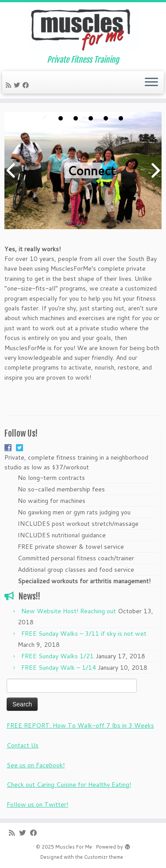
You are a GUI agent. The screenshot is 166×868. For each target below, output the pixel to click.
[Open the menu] (151, 83)
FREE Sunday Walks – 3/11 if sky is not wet (84, 634)
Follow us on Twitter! (37, 804)
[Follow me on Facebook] (27, 85)
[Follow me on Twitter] (18, 85)
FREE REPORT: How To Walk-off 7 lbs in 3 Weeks (80, 725)
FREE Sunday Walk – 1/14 (59, 668)
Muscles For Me (74, 847)
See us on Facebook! (36, 765)
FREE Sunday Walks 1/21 (58, 656)
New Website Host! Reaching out (69, 611)
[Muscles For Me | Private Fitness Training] (83, 29)
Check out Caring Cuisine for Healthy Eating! (69, 785)
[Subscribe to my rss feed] (10, 85)
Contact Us (23, 745)
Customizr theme (104, 857)
